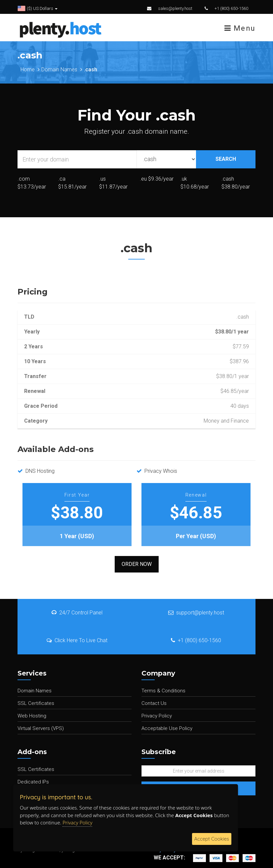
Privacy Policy (157, 716)
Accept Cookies (212, 839)
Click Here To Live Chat (77, 640)
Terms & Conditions (163, 691)
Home (28, 69)
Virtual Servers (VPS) (41, 728)
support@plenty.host (196, 613)
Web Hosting (32, 716)
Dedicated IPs (33, 782)
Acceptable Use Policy (167, 728)
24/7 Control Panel (77, 613)
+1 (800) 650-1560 (231, 8)
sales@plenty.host (175, 8)
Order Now (137, 564)
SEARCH (226, 159)
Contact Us (154, 703)
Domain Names (59, 69)
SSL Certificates (36, 703)
